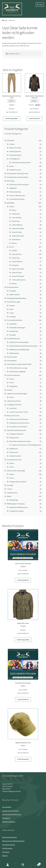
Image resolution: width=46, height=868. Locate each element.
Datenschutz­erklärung (9, 837)
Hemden (15, 250)
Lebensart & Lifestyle (14, 401)
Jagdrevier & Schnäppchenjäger (17, 394)
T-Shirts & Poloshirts (19, 280)
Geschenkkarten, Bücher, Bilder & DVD (19, 364)
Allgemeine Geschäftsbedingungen (13, 841)
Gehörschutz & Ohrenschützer (19, 184)
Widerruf (5, 856)
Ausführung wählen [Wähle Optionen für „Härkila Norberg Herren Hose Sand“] (12, 118)
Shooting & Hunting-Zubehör (21, 162)
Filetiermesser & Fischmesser (19, 419)
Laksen (12, 166)
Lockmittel (13, 408)
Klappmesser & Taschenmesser (19, 423)
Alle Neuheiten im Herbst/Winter (18, 177)
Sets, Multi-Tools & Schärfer (18, 427)
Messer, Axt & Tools (13, 416)
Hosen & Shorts (17, 254)
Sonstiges (13, 317)
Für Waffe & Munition (14, 339)
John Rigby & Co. (15, 159)
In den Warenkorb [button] (34, 118)
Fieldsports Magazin (9, 822)
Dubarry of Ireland (15, 148)
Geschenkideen (12, 361)
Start (6, 20)
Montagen (13, 291)
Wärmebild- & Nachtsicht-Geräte (20, 441)
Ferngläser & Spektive (16, 434)
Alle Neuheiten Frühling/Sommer (18, 173)
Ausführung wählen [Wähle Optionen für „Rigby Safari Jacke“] (23, 640)
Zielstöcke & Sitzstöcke (17, 199)
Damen (12, 207)
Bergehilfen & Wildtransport (19, 507)
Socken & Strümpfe (18, 236)
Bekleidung (11, 203)
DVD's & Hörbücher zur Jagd (18, 368)
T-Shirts (10, 489)
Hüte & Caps (16, 221)
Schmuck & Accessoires (14, 460)
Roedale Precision (15, 170)
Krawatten (15, 265)
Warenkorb (36, 863)
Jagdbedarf (13, 188)
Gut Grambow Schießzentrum (12, 814)
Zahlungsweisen (7, 848)
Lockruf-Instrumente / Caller (19, 412)
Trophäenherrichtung (16, 511)
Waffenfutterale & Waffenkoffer (19, 350)
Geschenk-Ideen (12, 357)
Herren (12, 247)
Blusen (14, 210)
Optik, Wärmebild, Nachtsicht (17, 430)
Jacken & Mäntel (17, 225)
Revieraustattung (15, 192)
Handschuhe (16, 214)
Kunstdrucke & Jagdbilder (18, 372)
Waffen (9, 496)
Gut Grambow (7, 807)
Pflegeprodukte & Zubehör (18, 482)
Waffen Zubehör (14, 295)
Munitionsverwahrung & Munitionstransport (24, 346)
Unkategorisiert (12, 493)
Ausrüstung (11, 181)
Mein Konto (8, 865)
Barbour (12, 144)
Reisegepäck (13, 386)
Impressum (6, 852)
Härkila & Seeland (15, 151)
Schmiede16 (6, 818)
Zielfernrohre (14, 452)
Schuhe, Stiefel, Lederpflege (16, 471)
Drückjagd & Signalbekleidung (16, 298)
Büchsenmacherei (13, 287)
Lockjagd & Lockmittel (14, 405)
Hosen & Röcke (17, 218)
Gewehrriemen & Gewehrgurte (19, 342)
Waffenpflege (14, 500)
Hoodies (10, 390)
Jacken (12, 313)
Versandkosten (13, 112)
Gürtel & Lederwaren (14, 375)
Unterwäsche (16, 239)
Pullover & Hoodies (18, 228)
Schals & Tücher (17, 232)
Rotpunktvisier (14, 438)
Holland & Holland (15, 155)
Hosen (11, 309)
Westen (14, 243)
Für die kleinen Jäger (14, 302)
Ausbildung (13, 324)
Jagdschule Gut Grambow (10, 811)
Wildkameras (14, 449)
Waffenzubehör (14, 353)
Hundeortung (14, 331)
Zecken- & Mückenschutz (17, 195)
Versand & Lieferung (9, 845)
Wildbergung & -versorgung (16, 504)
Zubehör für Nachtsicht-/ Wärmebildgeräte (26, 445)
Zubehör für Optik (15, 456)
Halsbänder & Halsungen (17, 328)
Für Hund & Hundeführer (15, 320)
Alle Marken (11, 140)
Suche (23, 865)
